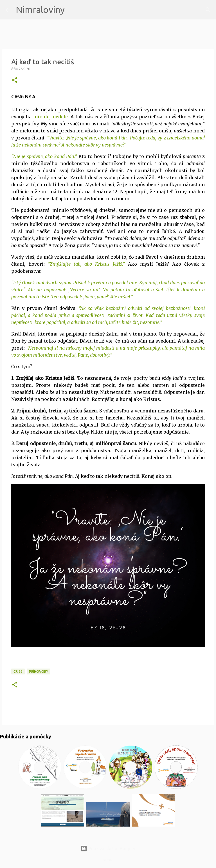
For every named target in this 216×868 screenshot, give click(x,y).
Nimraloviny (40, 10)
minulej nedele (50, 117)
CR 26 (18, 671)
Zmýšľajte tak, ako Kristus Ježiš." (87, 264)
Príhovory (39, 671)
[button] (15, 80)
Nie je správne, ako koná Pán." (45, 156)
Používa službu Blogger (108, 849)
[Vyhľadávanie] (73, 10)
